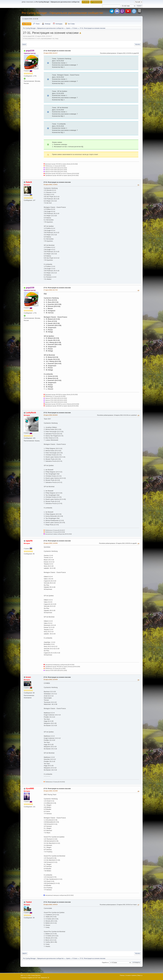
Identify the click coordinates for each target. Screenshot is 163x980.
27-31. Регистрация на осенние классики (57, 51)
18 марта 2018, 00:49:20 (51, 415)
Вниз (24, 45)
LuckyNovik (31, 413)
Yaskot (29, 902)
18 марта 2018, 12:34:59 (51, 679)
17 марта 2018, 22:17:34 (51, 290)
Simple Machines (36, 975)
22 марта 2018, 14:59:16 (51, 904)
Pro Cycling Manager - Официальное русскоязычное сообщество (62, 13)
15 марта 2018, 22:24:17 (51, 53)
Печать (138, 45)
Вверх (25, 954)
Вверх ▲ (140, 975)
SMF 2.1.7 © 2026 (26, 975)
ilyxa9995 (30, 789)
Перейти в (105, 962)
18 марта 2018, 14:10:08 (51, 791)
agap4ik (29, 541)
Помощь (122, 975)
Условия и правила (131, 975)
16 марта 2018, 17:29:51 (51, 185)
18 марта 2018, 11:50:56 (51, 543)
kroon (28, 677)
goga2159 (30, 51)
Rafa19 (29, 182)
